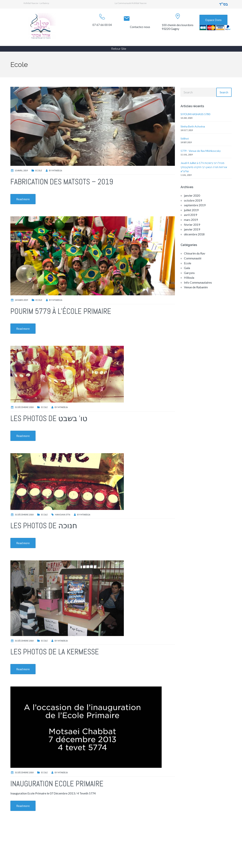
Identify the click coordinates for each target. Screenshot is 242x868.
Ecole (39, 170)
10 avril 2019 (21, 170)
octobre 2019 (193, 200)
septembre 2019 (195, 205)
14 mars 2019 (21, 300)
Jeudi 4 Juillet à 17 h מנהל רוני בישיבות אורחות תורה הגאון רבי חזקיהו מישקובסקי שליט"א (204, 167)
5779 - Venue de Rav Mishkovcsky (201, 151)
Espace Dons (213, 20)
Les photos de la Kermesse (55, 652)
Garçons (189, 273)
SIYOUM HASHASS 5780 (195, 114)
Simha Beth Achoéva (193, 126)
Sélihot (185, 138)
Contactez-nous (140, 27)
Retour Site (119, 49)
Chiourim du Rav (195, 253)
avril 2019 (190, 215)
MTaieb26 (57, 170)
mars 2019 (191, 220)
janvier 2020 (192, 195)
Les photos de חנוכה (44, 526)
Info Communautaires (198, 282)
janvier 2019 (192, 229)
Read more (23, 199)
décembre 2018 (194, 234)
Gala (187, 268)
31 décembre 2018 (24, 407)
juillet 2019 (191, 210)
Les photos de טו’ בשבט (49, 418)
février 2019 (192, 225)
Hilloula (189, 277)
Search (224, 92)
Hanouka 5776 (63, 515)
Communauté (193, 258)
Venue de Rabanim (196, 287)
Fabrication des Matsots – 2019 (62, 182)
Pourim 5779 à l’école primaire (61, 311)
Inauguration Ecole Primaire (57, 784)
